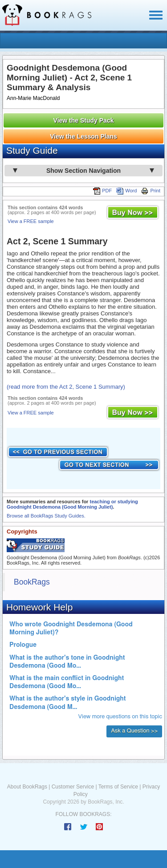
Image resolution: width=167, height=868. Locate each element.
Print (151, 191)
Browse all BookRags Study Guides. (46, 516)
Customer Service (73, 787)
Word (126, 191)
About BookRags (27, 787)
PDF (102, 191)
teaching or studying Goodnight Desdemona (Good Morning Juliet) (72, 504)
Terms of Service (118, 787)
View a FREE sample (31, 221)
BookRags (32, 582)
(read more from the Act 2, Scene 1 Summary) (66, 387)
